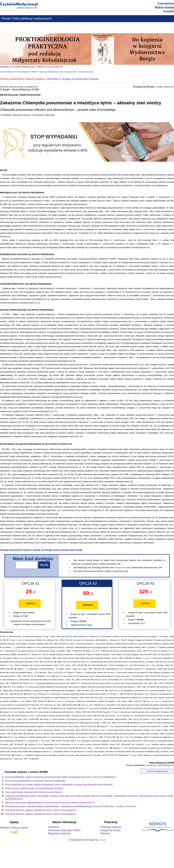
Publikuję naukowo (111, 827)
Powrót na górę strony (157, 771)
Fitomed (105, 833)
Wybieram (31, 603)
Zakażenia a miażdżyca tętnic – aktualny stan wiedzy (66, 72)
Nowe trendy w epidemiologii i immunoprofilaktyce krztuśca (34, 788)
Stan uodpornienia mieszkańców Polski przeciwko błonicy (33, 792)
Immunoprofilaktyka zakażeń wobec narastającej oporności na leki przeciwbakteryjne (61, 777)
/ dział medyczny (153, 87)
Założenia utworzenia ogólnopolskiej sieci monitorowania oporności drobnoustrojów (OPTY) (50, 803)
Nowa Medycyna (23, 72)
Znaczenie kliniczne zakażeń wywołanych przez (41, 810)
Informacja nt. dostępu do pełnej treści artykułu (73, 79)
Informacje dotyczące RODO (64, 830)
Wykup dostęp (164, 7)
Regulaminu (120, 567)
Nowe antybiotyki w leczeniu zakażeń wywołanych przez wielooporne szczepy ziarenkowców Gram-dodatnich (59, 785)
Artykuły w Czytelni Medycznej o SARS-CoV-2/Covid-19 (31, 67)
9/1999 (34, 72)
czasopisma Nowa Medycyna (160, 765)
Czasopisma (166, 3)
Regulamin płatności (60, 833)
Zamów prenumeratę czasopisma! (19, 87)
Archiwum (54, 827)
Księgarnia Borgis (110, 830)
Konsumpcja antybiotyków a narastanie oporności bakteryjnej (35, 781)
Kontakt (169, 11)
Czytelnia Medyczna (7, 72)
